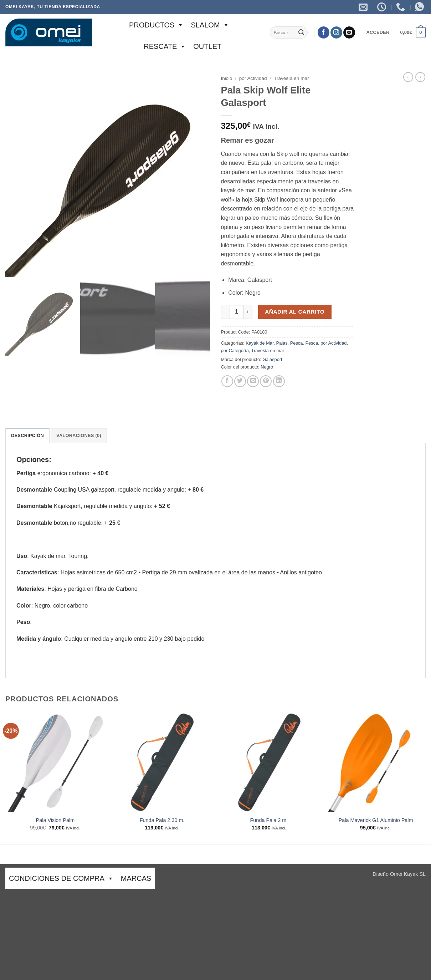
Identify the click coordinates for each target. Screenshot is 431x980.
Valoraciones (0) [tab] (79, 435)
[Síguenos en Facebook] (324, 32)
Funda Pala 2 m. (269, 820)
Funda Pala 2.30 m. (162, 820)
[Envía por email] (253, 381)
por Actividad (253, 78)
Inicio (227, 78)
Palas (282, 343)
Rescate (165, 46)
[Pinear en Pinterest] (266, 381)
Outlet (207, 46)
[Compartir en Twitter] (240, 381)
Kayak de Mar (260, 343)
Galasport (272, 359)
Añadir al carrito (295, 312)
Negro (267, 367)
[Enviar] (301, 32)
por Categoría (235, 351)
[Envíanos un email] (349, 32)
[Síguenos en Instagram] (336, 32)
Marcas (136, 878)
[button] (378, 32)
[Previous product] (420, 77)
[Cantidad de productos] (237, 312)
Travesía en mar (291, 78)
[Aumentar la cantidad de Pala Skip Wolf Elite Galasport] (248, 312)
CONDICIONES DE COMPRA (61, 878)
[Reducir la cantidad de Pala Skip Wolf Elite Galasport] (225, 312)
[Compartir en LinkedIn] (279, 381)
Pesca (297, 343)
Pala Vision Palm (55, 820)
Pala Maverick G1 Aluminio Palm (376, 820)
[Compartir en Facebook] (227, 381)
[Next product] (408, 77)
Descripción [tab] (27, 435)
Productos (156, 25)
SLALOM (210, 25)
